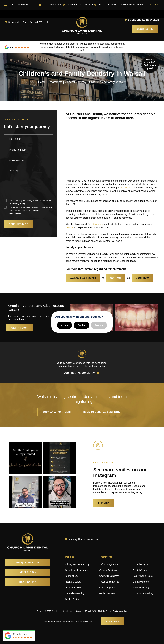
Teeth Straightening (109, 582)
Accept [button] (64, 325)
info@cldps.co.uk (28, 562)
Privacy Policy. (19, 204)
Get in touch (20, 328)
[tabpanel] (25, 475)
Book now (142, 278)
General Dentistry (76, 82)
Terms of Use (72, 576)
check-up (125, 188)
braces (70, 228)
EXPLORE (104, 503)
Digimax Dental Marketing (116, 611)
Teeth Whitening (141, 587)
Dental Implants (107, 587)
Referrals (113, 5)
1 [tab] (10, 518)
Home (42, 82)
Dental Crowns (140, 570)
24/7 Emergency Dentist (133, 5)
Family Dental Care (143, 576)
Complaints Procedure (76, 570)
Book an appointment (57, 412)
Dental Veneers (141, 582)
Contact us (153, 5)
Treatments (55, 82)
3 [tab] (19, 518)
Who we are (57, 5)
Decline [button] (81, 325)
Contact (116, 278)
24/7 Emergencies (109, 564)
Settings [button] (99, 325)
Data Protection (73, 587)
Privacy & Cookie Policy (77, 564)
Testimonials (74, 5)
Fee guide (90, 5)
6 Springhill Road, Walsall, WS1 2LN (29, 22)
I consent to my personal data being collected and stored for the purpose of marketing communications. (30, 210)
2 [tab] (14, 518)
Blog (102, 5)
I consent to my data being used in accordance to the (30, 202)
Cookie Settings (73, 599)
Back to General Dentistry (102, 412)
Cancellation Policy (75, 593)
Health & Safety (73, 582)
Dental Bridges (140, 564)
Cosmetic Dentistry (109, 576)
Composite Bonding (143, 593)
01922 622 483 (145, 29)
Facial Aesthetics (108, 593)
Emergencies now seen (144, 20)
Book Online (28, 582)
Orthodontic (97, 224)
